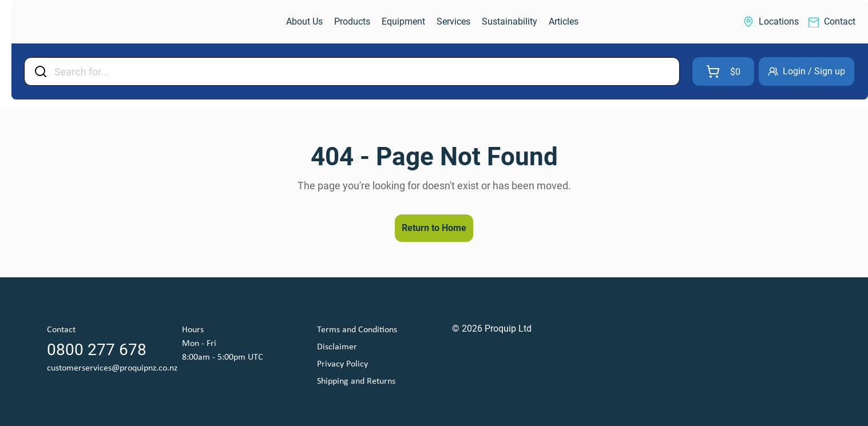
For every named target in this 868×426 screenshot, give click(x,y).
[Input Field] (363, 71)
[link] (72, 22)
